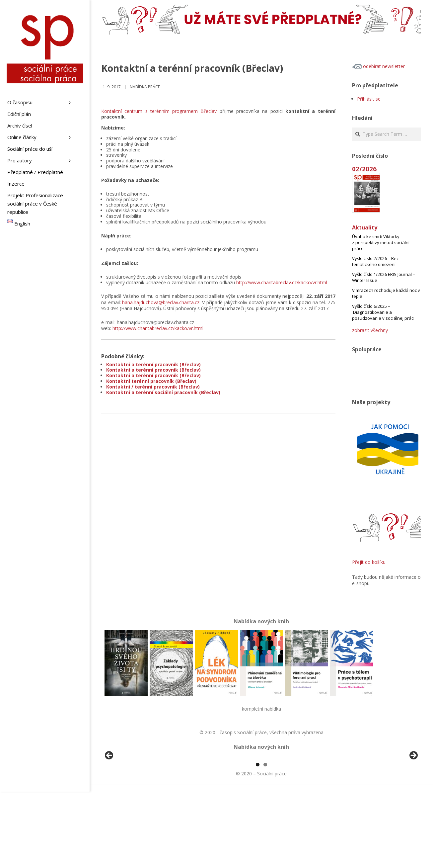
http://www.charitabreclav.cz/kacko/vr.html (282, 282)
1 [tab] (258, 841)
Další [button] (413, 794)
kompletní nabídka (261, 709)
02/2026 (364, 169)
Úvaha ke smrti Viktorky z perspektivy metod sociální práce (381, 242)
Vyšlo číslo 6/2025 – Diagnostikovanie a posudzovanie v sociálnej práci (383, 312)
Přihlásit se (369, 99)
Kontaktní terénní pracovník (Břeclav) (151, 381)
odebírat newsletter (378, 66)
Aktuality (365, 227)
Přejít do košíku (369, 562)
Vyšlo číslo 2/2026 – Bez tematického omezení (375, 261)
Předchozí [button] (109, 794)
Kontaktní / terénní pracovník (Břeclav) (153, 387)
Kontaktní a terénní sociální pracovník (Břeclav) (163, 392)
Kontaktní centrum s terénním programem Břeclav (159, 111)
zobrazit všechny (370, 330)
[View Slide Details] (128, 796)
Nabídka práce (145, 87)
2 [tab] (265, 841)
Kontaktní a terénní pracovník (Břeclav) (153, 364)
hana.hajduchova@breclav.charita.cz (161, 302)
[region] (261, 796)
